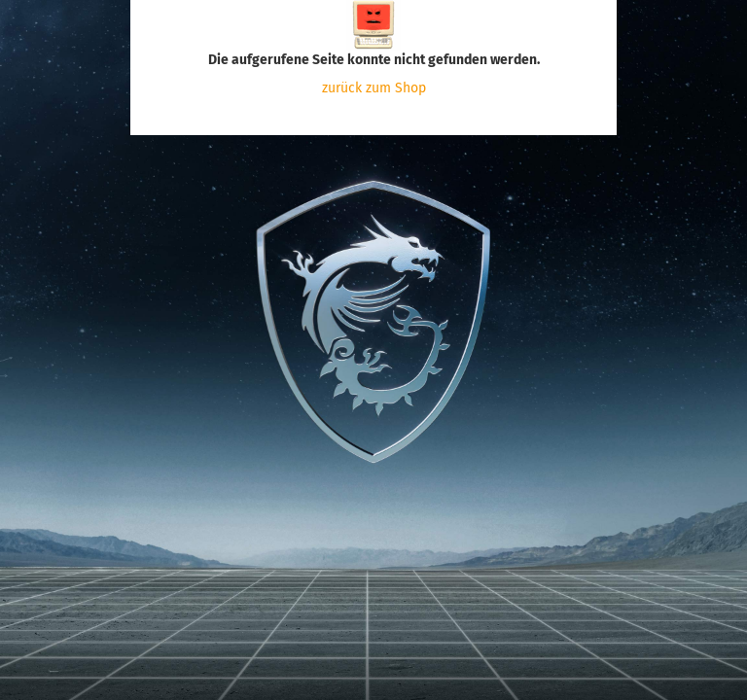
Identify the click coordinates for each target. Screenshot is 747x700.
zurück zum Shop (374, 88)
